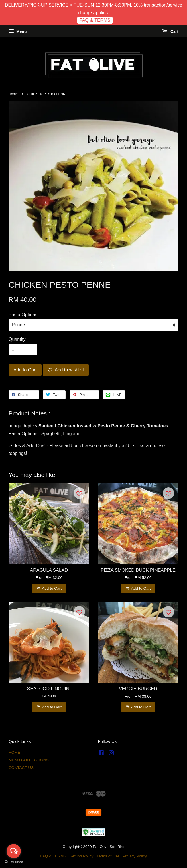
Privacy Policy (135, 856)
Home (13, 94)
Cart (170, 31)
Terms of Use (108, 856)
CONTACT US (21, 768)
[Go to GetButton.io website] (14, 862)
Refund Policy (81, 856)
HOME (14, 752)
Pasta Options (23, 315)
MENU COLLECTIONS (29, 760)
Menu (18, 31)
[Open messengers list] (14, 851)
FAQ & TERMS (95, 20)
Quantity (17, 339)
